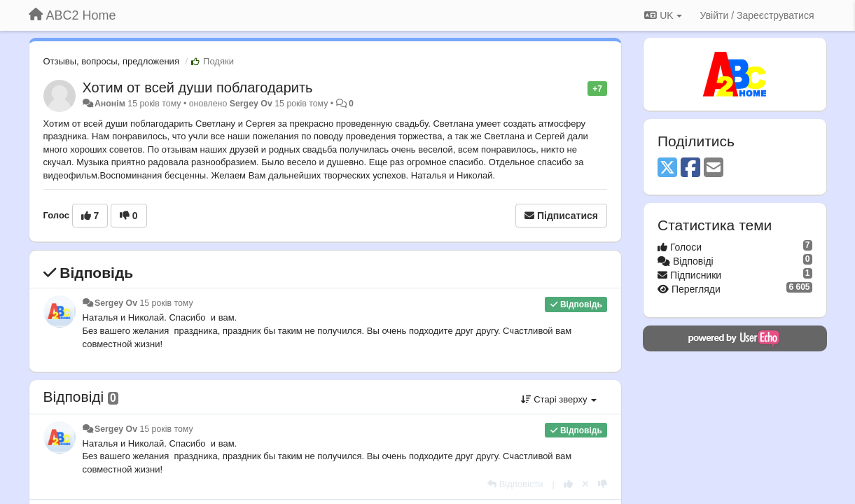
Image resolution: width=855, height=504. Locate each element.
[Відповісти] (515, 484)
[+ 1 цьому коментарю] (568, 484)
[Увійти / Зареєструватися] (757, 15)
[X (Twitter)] (667, 168)
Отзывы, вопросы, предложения (111, 61)
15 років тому (166, 303)
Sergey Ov (251, 104)
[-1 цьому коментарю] (603, 484)
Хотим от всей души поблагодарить (198, 87)
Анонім (110, 104)
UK (663, 15)
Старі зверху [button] (559, 399)
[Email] (714, 168)
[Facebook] (690, 168)
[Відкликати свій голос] (585, 484)
